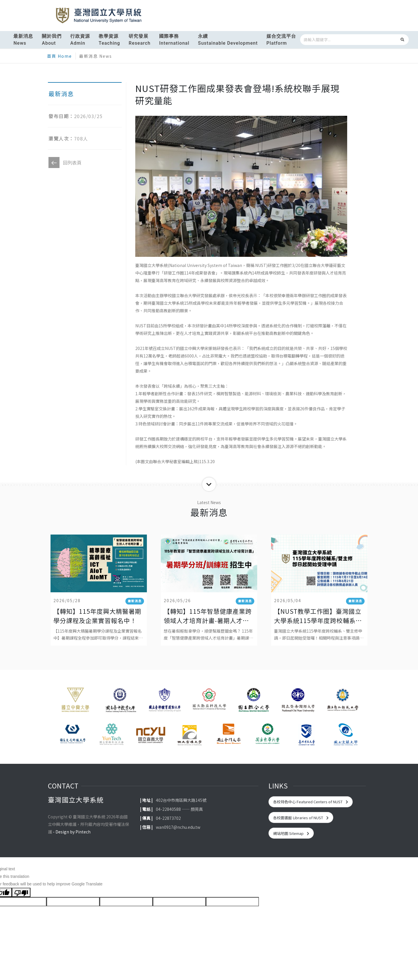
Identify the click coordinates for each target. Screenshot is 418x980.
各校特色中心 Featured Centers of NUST (311, 802)
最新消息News (23, 40)
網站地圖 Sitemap (291, 833)
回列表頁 (65, 163)
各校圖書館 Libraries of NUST (301, 818)
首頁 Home (60, 56)
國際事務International (174, 40)
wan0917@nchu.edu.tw (178, 827)
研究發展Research (139, 40)
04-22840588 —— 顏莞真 (179, 809)
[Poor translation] (21, 892)
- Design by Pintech (72, 832)
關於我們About (52, 40)
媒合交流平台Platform (281, 40)
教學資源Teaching (109, 40)
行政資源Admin (80, 40)
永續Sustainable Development (228, 40)
